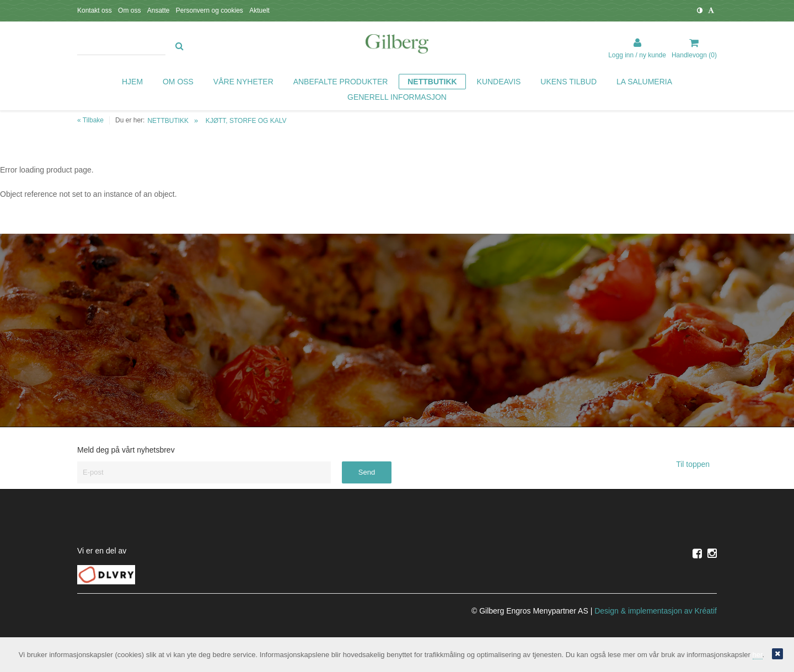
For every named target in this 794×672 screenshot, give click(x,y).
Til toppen (696, 464)
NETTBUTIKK (168, 121)
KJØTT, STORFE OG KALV (246, 121)
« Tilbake (90, 120)
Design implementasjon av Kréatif (656, 611)
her (758, 655)
